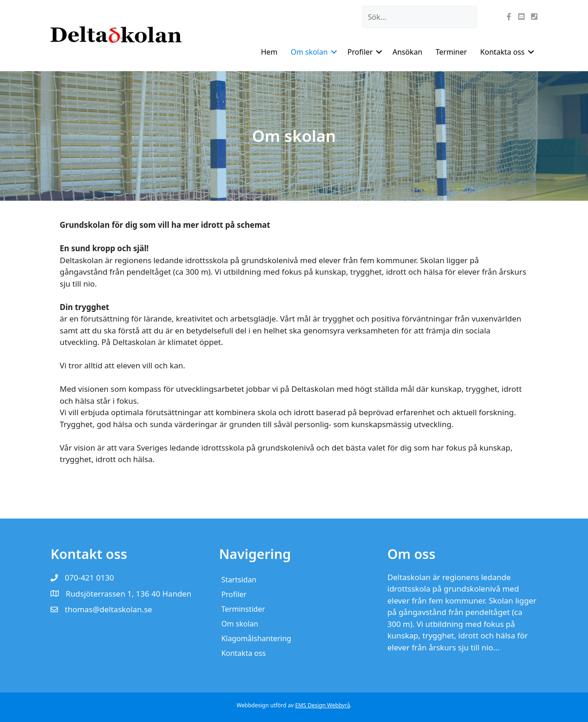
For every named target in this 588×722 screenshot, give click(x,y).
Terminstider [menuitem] (243, 609)
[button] (334, 52)
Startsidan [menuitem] (239, 580)
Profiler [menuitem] (360, 52)
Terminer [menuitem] (451, 52)
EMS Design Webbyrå (323, 705)
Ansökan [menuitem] (407, 52)
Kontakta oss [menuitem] (502, 52)
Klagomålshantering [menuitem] (256, 638)
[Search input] (420, 17)
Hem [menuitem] (269, 52)
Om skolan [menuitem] (309, 52)
